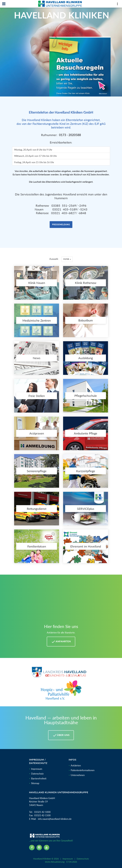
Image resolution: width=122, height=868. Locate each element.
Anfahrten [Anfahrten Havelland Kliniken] (61, 642)
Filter (67, 259)
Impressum (37, 769)
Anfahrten (76, 765)
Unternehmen (78, 775)
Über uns (61, 735)
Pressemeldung (61, 224)
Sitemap (35, 783)
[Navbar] (4, 4)
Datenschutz (37, 774)
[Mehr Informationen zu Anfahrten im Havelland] (61, 601)
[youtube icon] (47, 848)
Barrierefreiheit (39, 778)
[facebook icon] (32, 848)
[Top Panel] (117, 4)
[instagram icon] (39, 848)
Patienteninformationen (83, 770)
